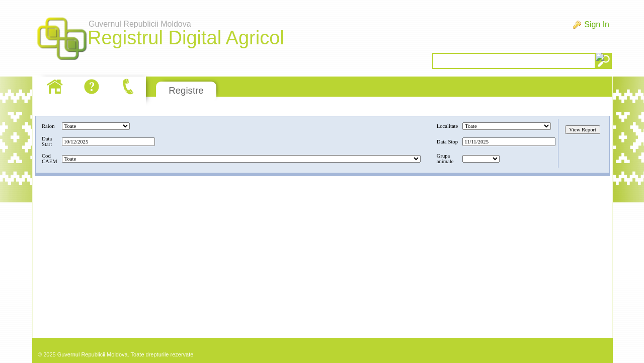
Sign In (597, 24)
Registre (186, 90)
